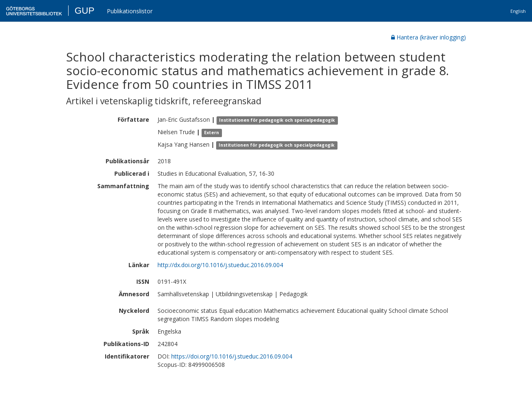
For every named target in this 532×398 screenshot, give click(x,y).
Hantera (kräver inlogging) (429, 37)
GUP (84, 11)
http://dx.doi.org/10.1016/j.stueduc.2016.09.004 (220, 265)
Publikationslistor (130, 11)
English (518, 11)
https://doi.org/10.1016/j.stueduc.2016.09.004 (232, 356)
